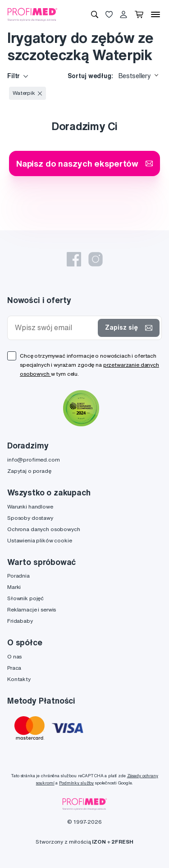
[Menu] (155, 14)
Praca (14, 668)
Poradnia (18, 576)
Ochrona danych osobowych (44, 529)
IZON (99, 842)
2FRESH (122, 842)
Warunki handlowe (30, 506)
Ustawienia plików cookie (40, 540)
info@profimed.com (34, 460)
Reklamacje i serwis (32, 609)
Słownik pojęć (25, 598)
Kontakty (19, 679)
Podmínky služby (76, 783)
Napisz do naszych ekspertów (84, 163)
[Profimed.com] (32, 14)
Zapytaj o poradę (29, 471)
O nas (14, 656)
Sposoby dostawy (30, 518)
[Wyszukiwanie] (95, 14)
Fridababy (20, 621)
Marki (14, 587)
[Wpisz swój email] (55, 328)
